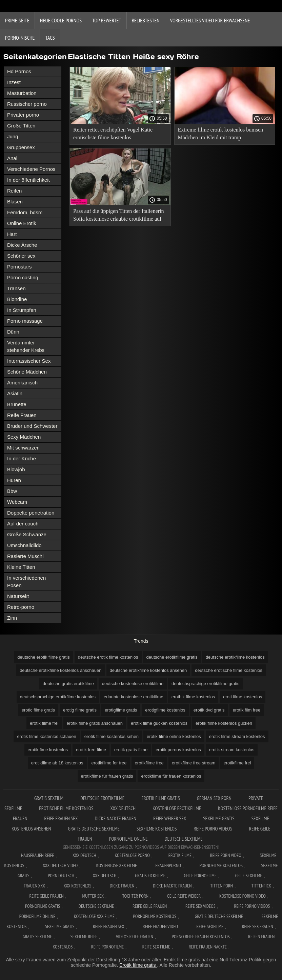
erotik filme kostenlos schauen (46, 736)
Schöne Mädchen (27, 372)
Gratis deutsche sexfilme (94, 829)
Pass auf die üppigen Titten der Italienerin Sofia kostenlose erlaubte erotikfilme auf (119, 215)
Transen (16, 288)
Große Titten (21, 126)
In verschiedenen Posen (26, 582)
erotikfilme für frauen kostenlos (171, 776)
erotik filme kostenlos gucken (224, 723)
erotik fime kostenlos (48, 750)
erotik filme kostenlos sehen (112, 736)
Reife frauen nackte (208, 947)
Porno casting (23, 277)
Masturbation (22, 93)
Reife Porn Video (226, 855)
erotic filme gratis (38, 710)
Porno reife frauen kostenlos (201, 937)
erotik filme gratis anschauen (95, 723)
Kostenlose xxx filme (117, 865)
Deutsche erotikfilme (102, 798)
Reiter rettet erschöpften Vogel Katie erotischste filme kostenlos (113, 134)
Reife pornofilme (107, 947)
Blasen (15, 202)
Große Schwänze (27, 534)
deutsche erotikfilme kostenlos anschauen (61, 670)
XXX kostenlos (77, 886)
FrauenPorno (168, 865)
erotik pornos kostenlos (178, 750)
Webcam (17, 502)
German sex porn (214, 798)
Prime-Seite (17, 20)
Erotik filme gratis (138, 965)
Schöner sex (21, 256)
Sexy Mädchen (24, 437)
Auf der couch (23, 524)
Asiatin (15, 393)
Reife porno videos (213, 829)
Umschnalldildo (24, 545)
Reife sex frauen (258, 926)
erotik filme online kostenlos (174, 736)
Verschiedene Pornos (31, 169)
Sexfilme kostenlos (157, 829)
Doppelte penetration (31, 513)
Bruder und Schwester (32, 426)
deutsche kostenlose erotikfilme (133, 684)
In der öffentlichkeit (28, 180)
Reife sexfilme (210, 926)
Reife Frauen (22, 415)
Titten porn (221, 886)
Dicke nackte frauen (115, 818)
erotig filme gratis (80, 710)
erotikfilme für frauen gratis (107, 776)
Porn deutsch (61, 876)
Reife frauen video (160, 926)
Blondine (17, 299)
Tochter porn (135, 896)
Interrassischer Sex (29, 361)
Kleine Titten (21, 567)
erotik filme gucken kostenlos (159, 723)
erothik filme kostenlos (193, 697)
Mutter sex (93, 896)
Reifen (14, 191)
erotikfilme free (149, 763)
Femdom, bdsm (25, 212)
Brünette (17, 404)
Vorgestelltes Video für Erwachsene (210, 20)
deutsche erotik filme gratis (44, 657)
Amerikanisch (22, 383)
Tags (50, 38)
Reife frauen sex (61, 818)
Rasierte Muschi (25, 556)
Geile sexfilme (249, 876)
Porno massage (25, 321)
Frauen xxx (34, 886)
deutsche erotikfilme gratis (172, 657)
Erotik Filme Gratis (161, 798)
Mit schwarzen (23, 448)
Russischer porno (27, 104)
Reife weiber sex (170, 818)
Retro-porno (21, 607)
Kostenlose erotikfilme (177, 808)
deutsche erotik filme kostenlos (108, 657)
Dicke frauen (122, 886)
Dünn (13, 332)
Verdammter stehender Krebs (26, 346)
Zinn (12, 618)
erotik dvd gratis (209, 710)
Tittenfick (261, 886)
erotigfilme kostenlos (165, 710)
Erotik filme (180, 855)
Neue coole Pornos (61, 20)
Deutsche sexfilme (184, 839)
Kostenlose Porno (133, 855)
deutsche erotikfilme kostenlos (235, 657)
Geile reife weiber (184, 896)
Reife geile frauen (46, 896)
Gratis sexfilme (37, 937)
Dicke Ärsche (22, 245)
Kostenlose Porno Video (243, 896)
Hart (12, 234)
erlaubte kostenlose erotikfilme (134, 697)
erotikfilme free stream (194, 763)
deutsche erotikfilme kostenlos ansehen (148, 670)
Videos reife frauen (135, 937)
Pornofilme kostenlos (221, 865)
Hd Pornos (19, 71)
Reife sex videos (200, 906)
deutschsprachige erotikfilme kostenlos (58, 697)
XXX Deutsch (123, 808)
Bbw (12, 491)
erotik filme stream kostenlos (237, 736)
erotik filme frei (44, 723)
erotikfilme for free (109, 763)
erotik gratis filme (131, 750)
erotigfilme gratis (121, 710)
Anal (12, 158)
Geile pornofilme (200, 876)
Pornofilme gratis (43, 906)
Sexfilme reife (84, 937)
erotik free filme (91, 750)
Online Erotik (22, 223)
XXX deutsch (105, 876)
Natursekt (18, 596)
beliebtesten (146, 20)
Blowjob (16, 469)
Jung (13, 136)
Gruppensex (21, 147)
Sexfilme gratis (219, 818)
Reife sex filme (156, 947)
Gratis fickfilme (150, 876)
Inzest (14, 82)
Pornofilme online (128, 839)
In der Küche (22, 458)
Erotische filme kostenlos (66, 808)
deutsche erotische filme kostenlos (229, 670)
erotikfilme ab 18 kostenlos (57, 763)
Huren (14, 480)
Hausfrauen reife (38, 855)
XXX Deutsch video (60, 865)
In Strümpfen (22, 310)
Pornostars (19, 267)
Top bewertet (107, 20)
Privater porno (23, 115)
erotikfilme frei (237, 763)
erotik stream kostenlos (232, 750)
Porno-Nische (20, 38)
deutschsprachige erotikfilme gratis (205, 684)
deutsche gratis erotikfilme (68, 684)
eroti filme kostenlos (243, 697)
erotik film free (247, 710)
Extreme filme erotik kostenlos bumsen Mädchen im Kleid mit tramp (221, 134)
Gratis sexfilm (49, 798)
